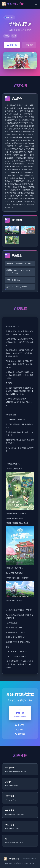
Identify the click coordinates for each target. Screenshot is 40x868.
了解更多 (29, 45)
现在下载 (12, 45)
